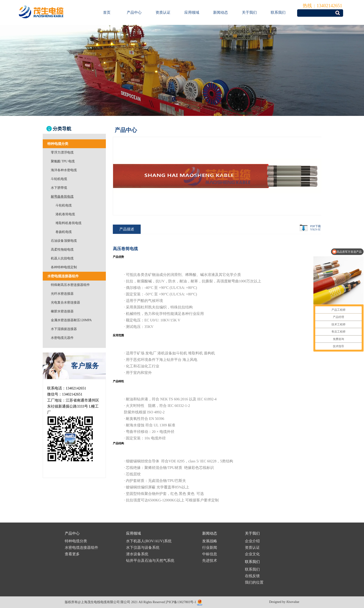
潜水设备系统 (137, 554)
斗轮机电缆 (59, 179)
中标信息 (210, 554)
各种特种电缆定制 (64, 267)
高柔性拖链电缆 (62, 250)
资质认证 (163, 12)
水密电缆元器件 (62, 338)
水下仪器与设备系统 (143, 548)
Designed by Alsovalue (284, 602)
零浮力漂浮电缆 (62, 152)
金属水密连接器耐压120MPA (71, 320)
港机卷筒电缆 (65, 214)
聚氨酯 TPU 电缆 (63, 161)
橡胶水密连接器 (62, 311)
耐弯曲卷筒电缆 (62, 197)
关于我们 (249, 12)
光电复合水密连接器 (65, 302)
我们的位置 (254, 582)
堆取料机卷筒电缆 (68, 223)
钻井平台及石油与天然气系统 (150, 561)
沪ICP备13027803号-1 (181, 602)
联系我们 (278, 12)
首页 (107, 12)
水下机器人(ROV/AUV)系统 (149, 541)
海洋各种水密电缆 (64, 170)
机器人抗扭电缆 (62, 258)
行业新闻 (210, 548)
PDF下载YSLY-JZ (315, 228)
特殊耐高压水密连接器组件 (70, 285)
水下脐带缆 (59, 188)
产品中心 (134, 12)
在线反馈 (252, 576)
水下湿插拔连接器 (64, 329)
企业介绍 (252, 541)
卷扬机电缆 (64, 232)
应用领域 (192, 12)
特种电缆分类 (76, 541)
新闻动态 (221, 12)
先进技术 (210, 561)
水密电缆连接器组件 (81, 548)
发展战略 (210, 541)
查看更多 (72, 554)
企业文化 (252, 554)
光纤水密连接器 (62, 294)
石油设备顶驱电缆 (64, 241)
